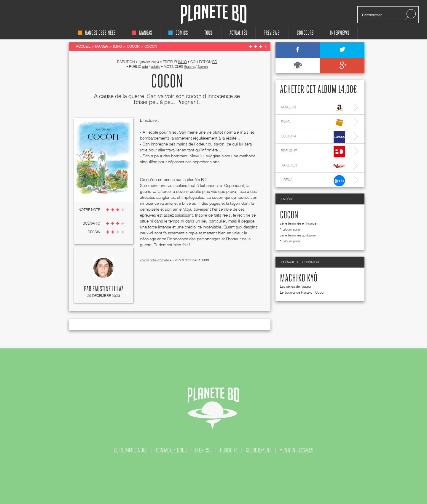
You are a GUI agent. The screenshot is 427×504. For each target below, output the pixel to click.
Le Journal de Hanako (296, 292)
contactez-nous (171, 450)
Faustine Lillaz (108, 289)
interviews (340, 33)
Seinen (203, 67)
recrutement (258, 450)
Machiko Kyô (299, 279)
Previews (272, 33)
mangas (142, 33)
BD (215, 62)
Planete (214, 14)
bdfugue (313, 152)
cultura (313, 137)
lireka (313, 181)
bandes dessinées (97, 33)
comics (178, 33)
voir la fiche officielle (155, 260)
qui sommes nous (131, 450)
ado (145, 67)
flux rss (203, 450)
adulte (156, 67)
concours (305, 33)
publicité (229, 450)
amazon (313, 108)
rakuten (313, 166)
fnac (313, 123)
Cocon (289, 215)
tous (208, 33)
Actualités (238, 33)
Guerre (189, 67)
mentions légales (296, 450)
